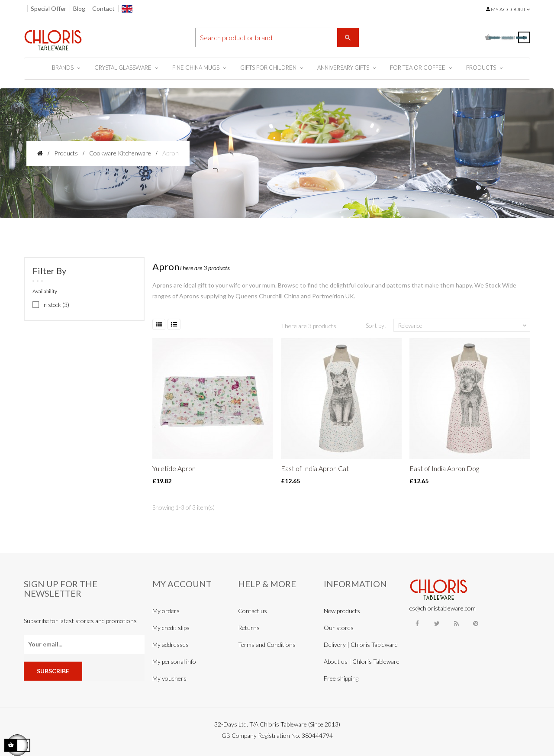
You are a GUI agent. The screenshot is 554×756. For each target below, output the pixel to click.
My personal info (174, 661)
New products (342, 611)
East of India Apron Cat (315, 468)
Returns (249, 628)
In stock (56, 305)
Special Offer (48, 8)
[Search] (277, 37)
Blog (79, 8)
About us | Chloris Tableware (362, 661)
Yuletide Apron (174, 468)
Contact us (253, 611)
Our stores (339, 628)
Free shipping (341, 678)
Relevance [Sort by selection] (463, 326)
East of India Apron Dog (444, 468)
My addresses (171, 645)
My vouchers (169, 678)
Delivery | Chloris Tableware (361, 645)
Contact (103, 8)
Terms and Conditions (267, 645)
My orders (166, 611)
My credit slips (171, 628)
